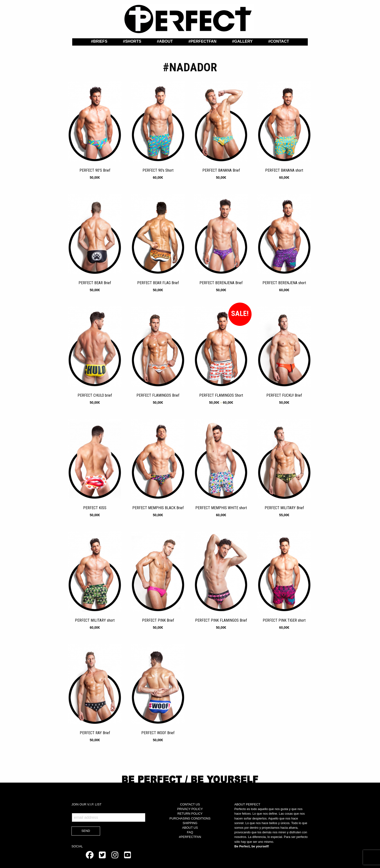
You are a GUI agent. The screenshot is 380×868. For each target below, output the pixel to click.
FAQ (190, 832)
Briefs (100, 41)
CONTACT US (190, 804)
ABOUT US (190, 828)
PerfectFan (203, 41)
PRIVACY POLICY (190, 809)
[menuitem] (99, 41)
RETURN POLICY (190, 814)
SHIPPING (190, 823)
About (166, 41)
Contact (280, 41)
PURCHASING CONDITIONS (190, 818)
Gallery (243, 41)
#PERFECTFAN (190, 837)
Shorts (133, 41)
